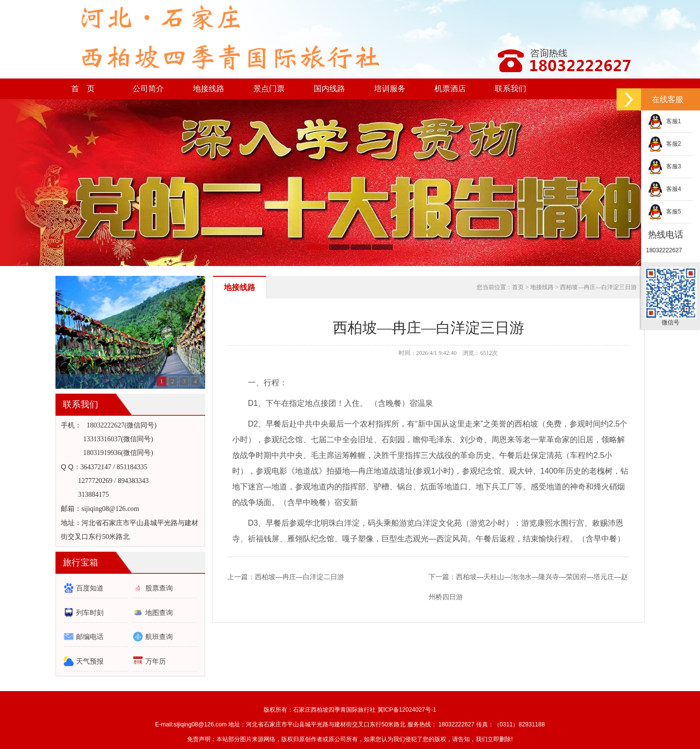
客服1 (664, 121)
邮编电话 (90, 637)
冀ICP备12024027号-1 (407, 710)
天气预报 (90, 661)
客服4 (664, 189)
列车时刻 (90, 613)
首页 (518, 287)
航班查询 (159, 637)
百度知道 (90, 588)
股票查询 (159, 588)
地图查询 (159, 613)
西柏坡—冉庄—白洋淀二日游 (299, 577)
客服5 (664, 212)
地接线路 (240, 287)
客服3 (664, 166)
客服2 (664, 144)
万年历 (156, 661)
